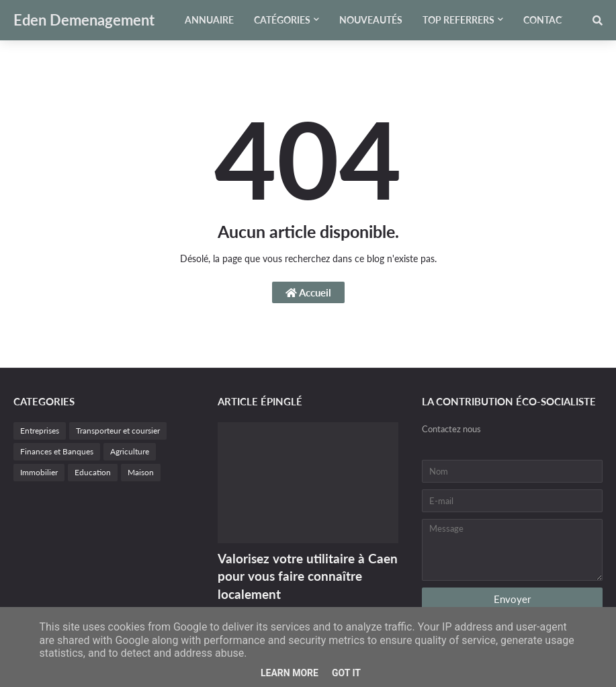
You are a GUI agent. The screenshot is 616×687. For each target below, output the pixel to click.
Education (93, 472)
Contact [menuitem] (545, 20)
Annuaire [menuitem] (209, 20)
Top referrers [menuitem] (458, 20)
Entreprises (40, 431)
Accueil (308, 292)
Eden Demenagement (84, 20)
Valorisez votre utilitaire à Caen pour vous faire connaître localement (308, 576)
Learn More (290, 673)
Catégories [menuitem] (282, 20)
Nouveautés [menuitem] (371, 20)
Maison (141, 472)
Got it (346, 673)
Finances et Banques (57, 451)
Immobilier (39, 472)
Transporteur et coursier (118, 431)
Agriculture (130, 451)
